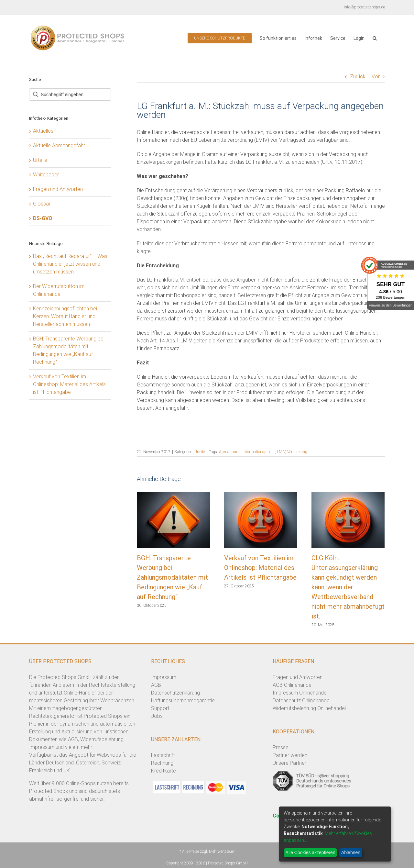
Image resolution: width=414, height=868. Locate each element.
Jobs (157, 716)
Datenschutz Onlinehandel (302, 701)
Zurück (358, 77)
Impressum (164, 677)
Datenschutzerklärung (175, 693)
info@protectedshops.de (364, 7)
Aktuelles (43, 131)
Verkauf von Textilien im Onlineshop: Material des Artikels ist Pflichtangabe (260, 568)
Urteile (200, 452)
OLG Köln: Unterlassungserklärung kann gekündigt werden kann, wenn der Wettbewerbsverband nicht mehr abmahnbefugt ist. (348, 587)
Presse (281, 747)
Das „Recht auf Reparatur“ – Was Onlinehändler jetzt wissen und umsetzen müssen (70, 264)
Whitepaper (46, 175)
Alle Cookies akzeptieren (310, 852)
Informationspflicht (259, 452)
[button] (375, 38)
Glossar (42, 204)
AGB (156, 685)
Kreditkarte (163, 771)
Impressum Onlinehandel (300, 693)
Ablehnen (351, 852)
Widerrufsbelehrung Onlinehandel (309, 708)
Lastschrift (163, 755)
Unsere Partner (289, 763)
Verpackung (297, 452)
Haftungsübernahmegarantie (183, 701)
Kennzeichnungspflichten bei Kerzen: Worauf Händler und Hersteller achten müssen (65, 316)
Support (160, 708)
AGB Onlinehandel (293, 685)
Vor (376, 77)
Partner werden (290, 755)
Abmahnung (230, 452)
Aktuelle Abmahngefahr (59, 145)
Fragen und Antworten (58, 189)
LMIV (281, 452)
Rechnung (162, 763)
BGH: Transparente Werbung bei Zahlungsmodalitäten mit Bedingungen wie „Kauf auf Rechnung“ (172, 577)
